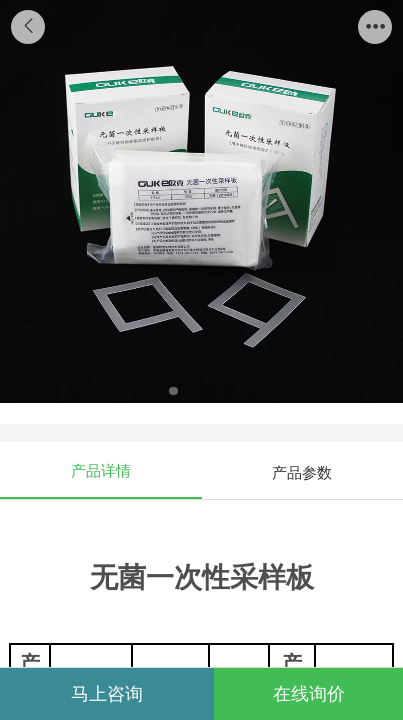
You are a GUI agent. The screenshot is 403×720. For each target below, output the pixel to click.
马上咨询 (107, 694)
